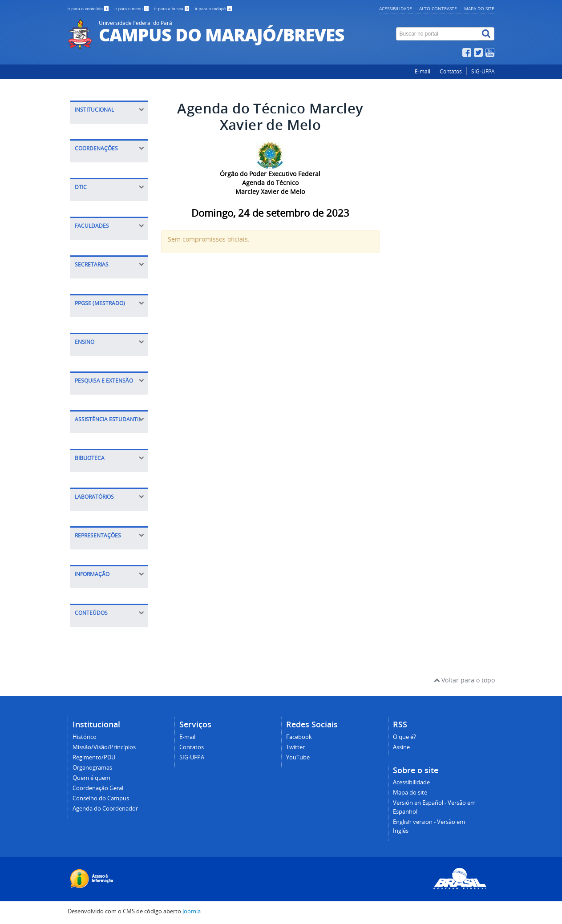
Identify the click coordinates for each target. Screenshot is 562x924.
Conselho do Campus (101, 798)
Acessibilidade (396, 8)
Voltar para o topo (464, 680)
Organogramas (92, 768)
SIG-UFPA (483, 71)
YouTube (298, 757)
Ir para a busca (172, 9)
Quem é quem (91, 778)
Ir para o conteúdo (89, 9)
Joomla (192, 911)
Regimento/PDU (94, 757)
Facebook (299, 737)
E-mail (423, 71)
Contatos (451, 71)
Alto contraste (438, 8)
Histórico (85, 737)
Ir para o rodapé (213, 9)
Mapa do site (479, 8)
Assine (401, 747)
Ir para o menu (132, 9)
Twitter (295, 747)
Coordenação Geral (98, 788)
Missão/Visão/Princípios (104, 747)
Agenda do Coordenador (105, 809)
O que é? (404, 737)
